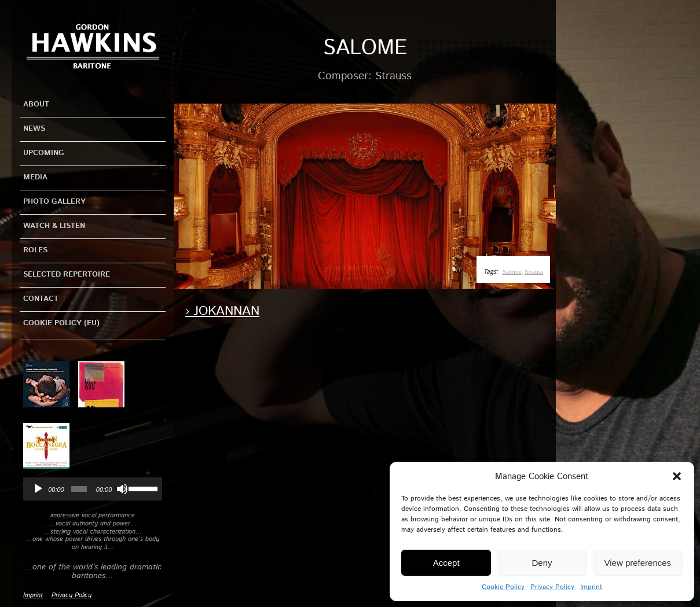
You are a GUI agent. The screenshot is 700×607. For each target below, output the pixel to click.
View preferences (638, 563)
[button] (677, 476)
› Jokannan (222, 311)
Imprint (591, 587)
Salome (512, 271)
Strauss (534, 271)
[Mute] (122, 489)
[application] (93, 489)
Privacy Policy (552, 587)
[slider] (79, 489)
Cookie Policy (503, 587)
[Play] (38, 489)
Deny (542, 563)
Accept (446, 563)
